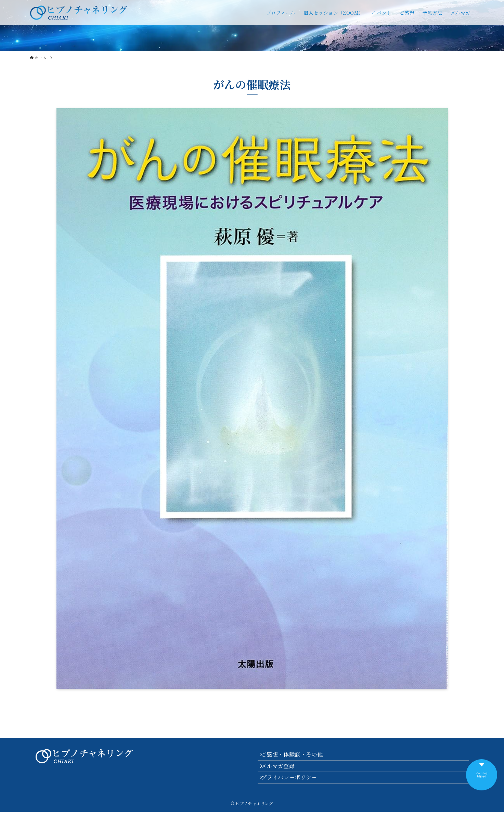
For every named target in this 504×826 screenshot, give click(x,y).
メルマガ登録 (283, 773)
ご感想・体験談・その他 (297, 757)
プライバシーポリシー (294, 789)
